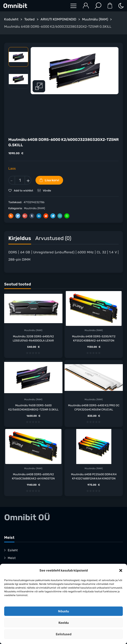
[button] (121, 570)
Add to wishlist (23, 191)
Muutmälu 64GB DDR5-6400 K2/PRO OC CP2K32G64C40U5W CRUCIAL (94, 407)
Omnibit (15, 6)
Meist (12, 558)
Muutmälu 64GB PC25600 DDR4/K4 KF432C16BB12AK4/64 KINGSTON (94, 476)
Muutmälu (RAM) (95, 19)
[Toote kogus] (20, 180)
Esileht (13, 550)
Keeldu (64, 623)
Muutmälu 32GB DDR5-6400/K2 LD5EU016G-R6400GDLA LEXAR (33, 338)
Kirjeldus (20, 238)
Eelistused (64, 634)
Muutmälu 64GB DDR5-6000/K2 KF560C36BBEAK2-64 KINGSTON (33, 476)
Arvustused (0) (53, 238)
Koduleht (11, 19)
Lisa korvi (52, 180)
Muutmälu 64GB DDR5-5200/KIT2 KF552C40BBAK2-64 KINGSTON (94, 338)
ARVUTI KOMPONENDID (58, 19)
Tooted (29, 19)
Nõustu (63, 611)
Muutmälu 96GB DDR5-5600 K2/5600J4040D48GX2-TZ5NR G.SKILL (33, 407)
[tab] (20, 239)
